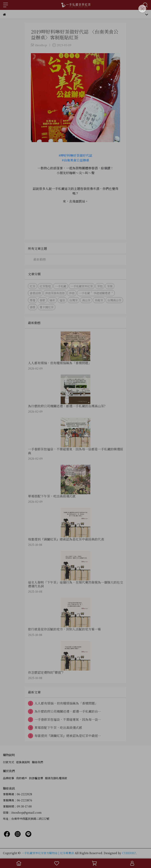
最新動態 (40, 259)
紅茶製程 (45, 286)
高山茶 (86, 300)
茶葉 (110, 286)
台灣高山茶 (114, 300)
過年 (52, 300)
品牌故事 (9, 778)
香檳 (32, 307)
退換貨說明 (23, 762)
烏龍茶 (99, 300)
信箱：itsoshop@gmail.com (22, 812)
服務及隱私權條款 (56, 778)
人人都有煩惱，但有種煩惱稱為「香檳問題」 (63, 703)
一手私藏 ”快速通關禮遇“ (96, 293)
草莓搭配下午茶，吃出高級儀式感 (55, 728)
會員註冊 (35, 293)
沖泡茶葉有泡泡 (55, 293)
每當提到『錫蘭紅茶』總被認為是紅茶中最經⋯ (65, 736)
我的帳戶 (22, 778)
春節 (42, 300)
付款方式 (9, 762)
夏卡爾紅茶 (47, 307)
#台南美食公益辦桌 (75, 160)
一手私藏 (61, 286)
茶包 (100, 286)
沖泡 (72, 293)
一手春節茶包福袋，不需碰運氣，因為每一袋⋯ (65, 720)
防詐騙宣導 (36, 778)
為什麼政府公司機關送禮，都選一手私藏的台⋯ (65, 711)
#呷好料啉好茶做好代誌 (75, 155)
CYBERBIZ (129, 853)
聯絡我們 (37, 762)
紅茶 (32, 286)
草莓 (32, 300)
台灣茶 (74, 300)
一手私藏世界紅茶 (82, 286)
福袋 (62, 300)
